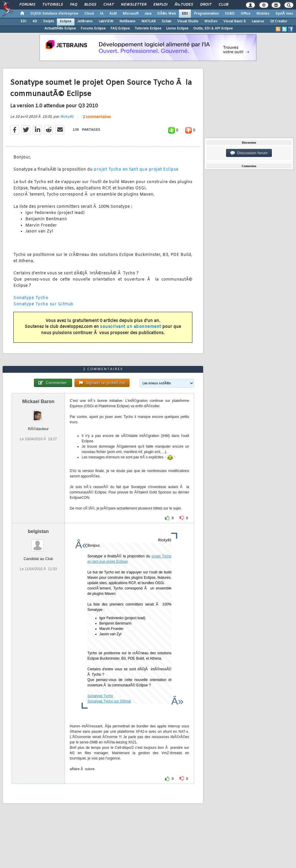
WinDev (211, 21)
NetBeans (127, 21)
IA (102, 14)
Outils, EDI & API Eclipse (213, 29)
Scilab (166, 21)
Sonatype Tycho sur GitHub (43, 304)
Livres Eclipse (177, 29)
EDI (185, 14)
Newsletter (134, 5)
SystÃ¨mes (284, 14)
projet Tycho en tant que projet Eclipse (136, 170)
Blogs (90, 5)
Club (223, 5)
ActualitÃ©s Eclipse (60, 29)
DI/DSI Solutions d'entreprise (54, 14)
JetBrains (85, 21)
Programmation (206, 14)
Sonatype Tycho (31, 298)
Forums (27, 5)
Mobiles (263, 14)
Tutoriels (53, 5)
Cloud (89, 14)
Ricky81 (67, 117)
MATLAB (149, 21)
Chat (109, 5)
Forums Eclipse (93, 29)
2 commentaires (97, 117)
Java (148, 14)
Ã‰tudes (184, 5)
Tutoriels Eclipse (148, 29)
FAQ (74, 5)
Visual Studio (188, 21)
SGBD (230, 14)
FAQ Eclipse (120, 29)
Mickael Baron (38, 401)
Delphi (49, 21)
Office (246, 14)
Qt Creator (279, 21)
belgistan (38, 531)
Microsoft (131, 14)
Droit (206, 5)
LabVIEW (106, 21)
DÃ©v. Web (167, 14)
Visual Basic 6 (235, 21)
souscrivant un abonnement (131, 327)
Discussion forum (249, 153)
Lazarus (258, 21)
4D (35, 21)
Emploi (160, 5)
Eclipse (66, 21)
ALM (113, 14)
